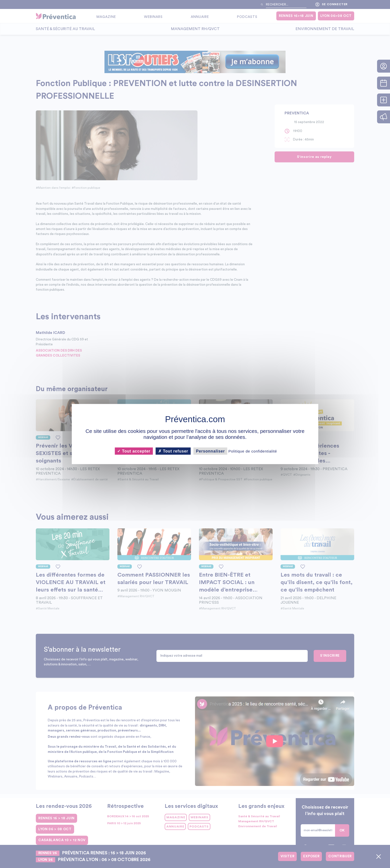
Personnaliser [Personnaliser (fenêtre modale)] (210, 451)
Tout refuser (173, 451)
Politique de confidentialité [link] (253, 451)
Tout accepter (134, 451)
